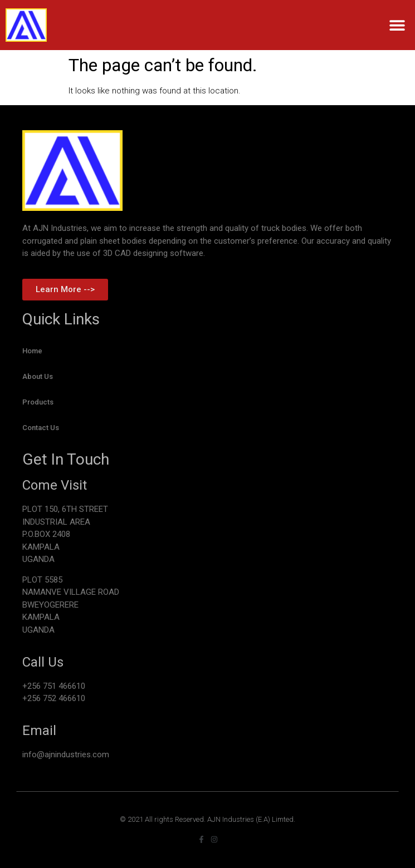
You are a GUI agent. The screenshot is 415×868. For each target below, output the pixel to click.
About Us (38, 376)
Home (32, 351)
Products (38, 402)
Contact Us (41, 428)
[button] (397, 25)
